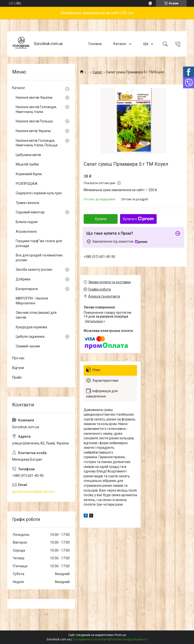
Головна (95, 44)
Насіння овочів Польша (34, 121)
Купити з (138, 219)
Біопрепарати (27, 289)
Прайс (17, 377)
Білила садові (27, 222)
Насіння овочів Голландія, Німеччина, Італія (36, 109)
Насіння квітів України (33, 131)
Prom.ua (120, 635)
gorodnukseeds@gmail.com (34, 492)
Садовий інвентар (30, 212)
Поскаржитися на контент (90, 639)
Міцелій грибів (27, 164)
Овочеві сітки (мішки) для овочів (36, 315)
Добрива (23, 279)
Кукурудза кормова (31, 327)
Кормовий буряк (29, 174)
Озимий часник (28, 346)
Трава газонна (27, 203)
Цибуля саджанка (30, 337)
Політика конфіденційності (129, 639)
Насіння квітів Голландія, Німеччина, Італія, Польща (37, 143)
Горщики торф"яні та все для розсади (39, 243)
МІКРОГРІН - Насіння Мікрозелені (32, 301)
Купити (101, 219)
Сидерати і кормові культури (39, 193)
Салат (97, 72)
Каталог (120, 44)
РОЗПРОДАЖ (27, 184)
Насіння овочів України (34, 97)
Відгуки (18, 368)
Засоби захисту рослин (34, 270)
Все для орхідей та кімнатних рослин (39, 258)
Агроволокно (26, 232)
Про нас (18, 358)
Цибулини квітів (28, 155)
